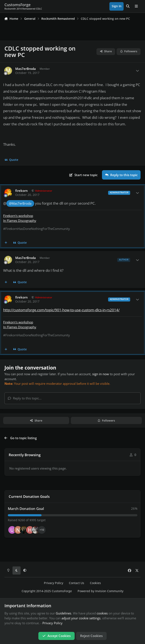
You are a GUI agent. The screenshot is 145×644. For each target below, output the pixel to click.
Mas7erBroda (26, 69)
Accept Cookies (56, 636)
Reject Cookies (91, 636)
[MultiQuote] (6, 243)
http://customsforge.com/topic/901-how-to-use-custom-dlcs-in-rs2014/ (61, 310)
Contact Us (77, 583)
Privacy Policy (54, 583)
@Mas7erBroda (20, 203)
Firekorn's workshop (18, 216)
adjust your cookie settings (81, 618)
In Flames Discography (20, 221)
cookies (102, 613)
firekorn (22, 191)
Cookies (95, 583)
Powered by (100, 591)
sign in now (101, 374)
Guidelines (63, 613)
